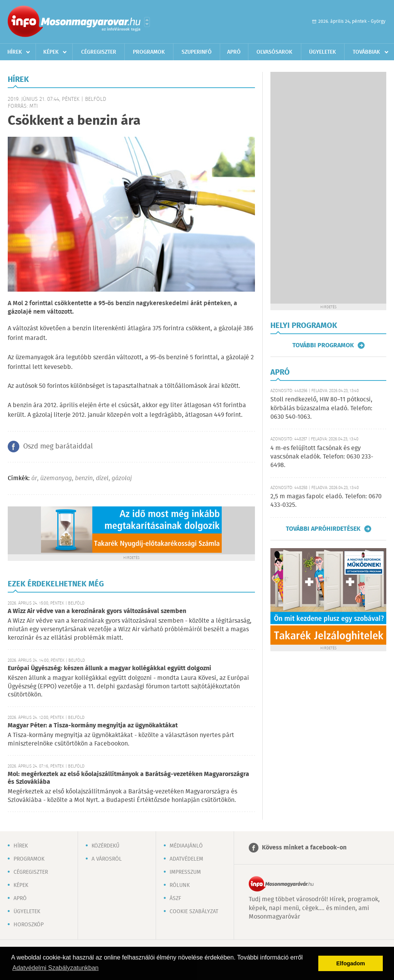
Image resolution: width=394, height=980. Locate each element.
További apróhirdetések (323, 529)
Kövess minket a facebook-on (304, 848)
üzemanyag (56, 478)
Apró (234, 52)
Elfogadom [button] (351, 963)
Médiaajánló (186, 846)
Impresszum (185, 872)
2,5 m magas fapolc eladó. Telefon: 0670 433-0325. (326, 501)
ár (34, 478)
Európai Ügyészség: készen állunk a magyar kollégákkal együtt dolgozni (110, 668)
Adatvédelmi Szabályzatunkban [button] (55, 968)
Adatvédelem (186, 859)
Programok (149, 52)
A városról (107, 859)
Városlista (147, 22)
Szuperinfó (197, 52)
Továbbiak (366, 52)
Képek (51, 52)
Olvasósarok (274, 52)
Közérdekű (105, 846)
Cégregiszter (99, 52)
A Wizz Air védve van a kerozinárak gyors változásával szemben (97, 611)
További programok (323, 345)
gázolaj (122, 478)
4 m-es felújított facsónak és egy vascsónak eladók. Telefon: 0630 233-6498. (322, 457)
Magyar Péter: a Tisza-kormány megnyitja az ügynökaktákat (93, 726)
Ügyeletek (323, 52)
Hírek (15, 52)
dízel (102, 478)
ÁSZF (175, 898)
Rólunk (180, 885)
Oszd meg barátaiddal (58, 447)
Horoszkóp (29, 925)
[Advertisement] (328, 188)
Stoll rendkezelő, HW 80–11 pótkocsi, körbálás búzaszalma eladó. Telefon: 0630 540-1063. (321, 408)
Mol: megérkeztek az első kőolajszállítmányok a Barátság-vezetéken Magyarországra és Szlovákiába (128, 778)
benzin (84, 478)
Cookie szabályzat (194, 912)
